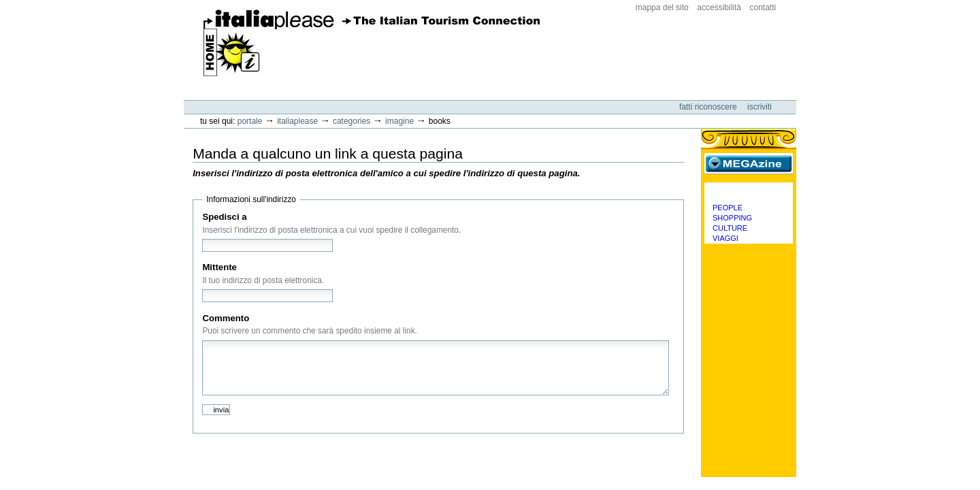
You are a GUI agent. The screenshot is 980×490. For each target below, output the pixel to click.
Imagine (399, 121)
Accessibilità (719, 7)
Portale (250, 121)
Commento (226, 318)
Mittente (219, 267)
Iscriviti (759, 107)
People (728, 208)
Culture (730, 228)
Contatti (763, 7)
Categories (352, 121)
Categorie (749, 193)
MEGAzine (749, 163)
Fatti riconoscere (709, 107)
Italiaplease (297, 121)
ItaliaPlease (372, 43)
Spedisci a (224, 217)
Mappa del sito (662, 7)
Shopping (732, 218)
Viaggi (725, 238)
